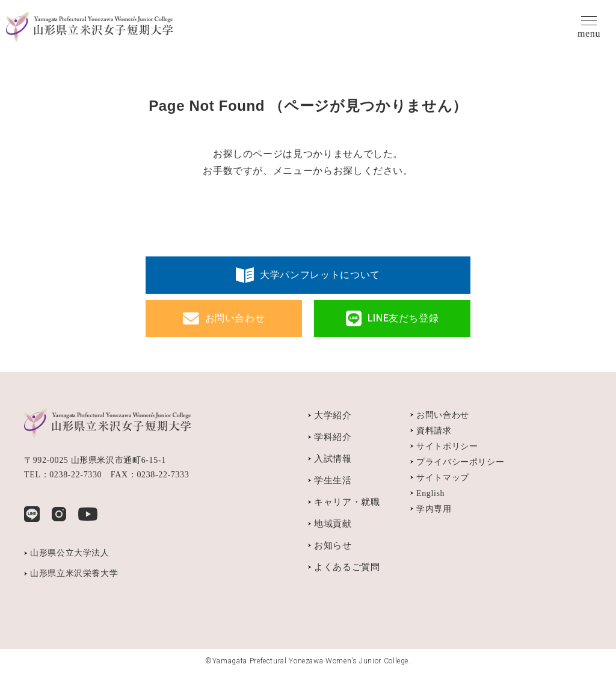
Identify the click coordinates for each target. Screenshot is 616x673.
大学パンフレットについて (320, 275)
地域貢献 (333, 524)
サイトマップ (443, 478)
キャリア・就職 (347, 502)
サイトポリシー (447, 446)
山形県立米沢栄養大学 (74, 573)
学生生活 (333, 480)
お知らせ (333, 545)
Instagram (59, 514)
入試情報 (333, 459)
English (430, 493)
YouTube (88, 514)
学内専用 (434, 509)
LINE (32, 514)
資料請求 (434, 431)
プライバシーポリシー (460, 462)
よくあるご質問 (347, 567)
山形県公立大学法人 (70, 553)
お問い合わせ (235, 318)
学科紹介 (333, 437)
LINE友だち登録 (403, 318)
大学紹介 (333, 415)
